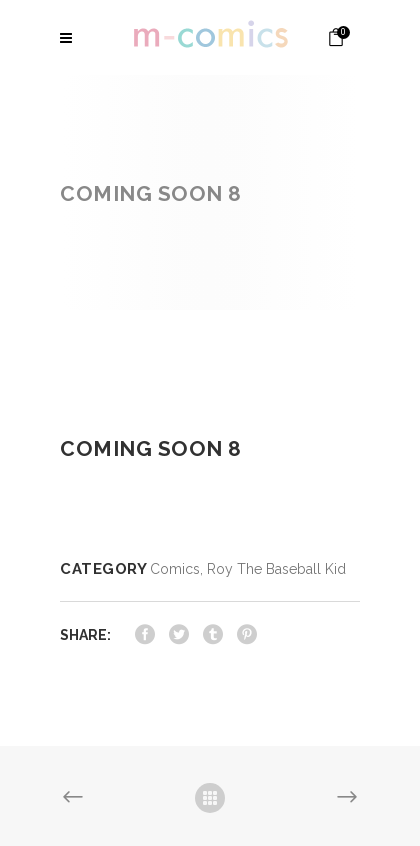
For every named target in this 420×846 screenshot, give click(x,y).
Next (347, 798)
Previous (73, 798)
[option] (210, 370)
